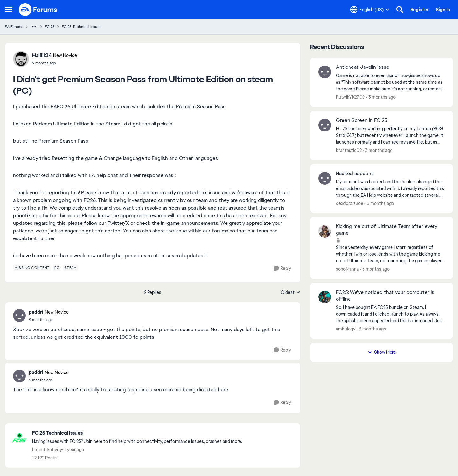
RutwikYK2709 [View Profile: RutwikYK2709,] (350, 97)
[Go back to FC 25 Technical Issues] (137, 433)
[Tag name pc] (57, 268)
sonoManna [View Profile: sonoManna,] (347, 269)
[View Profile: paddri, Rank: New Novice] (19, 316)
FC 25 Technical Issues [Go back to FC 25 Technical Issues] (82, 27)
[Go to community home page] (38, 10)
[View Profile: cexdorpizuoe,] (325, 178)
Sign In (443, 10)
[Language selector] (370, 10)
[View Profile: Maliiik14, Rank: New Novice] (21, 59)
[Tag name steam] (71, 268)
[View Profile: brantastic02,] (325, 125)
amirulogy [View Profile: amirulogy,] (346, 329)
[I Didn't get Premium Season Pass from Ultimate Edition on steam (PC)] (49, 320)
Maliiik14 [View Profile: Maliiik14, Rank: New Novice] (42, 55)
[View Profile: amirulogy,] (325, 297)
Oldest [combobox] (291, 293)
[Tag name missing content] (32, 268)
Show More (382, 352)
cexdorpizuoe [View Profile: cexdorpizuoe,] (350, 203)
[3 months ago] (381, 97)
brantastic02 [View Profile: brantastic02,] (349, 150)
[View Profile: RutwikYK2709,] (325, 72)
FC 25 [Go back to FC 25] (50, 27)
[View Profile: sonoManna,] (325, 231)
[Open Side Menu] (9, 10)
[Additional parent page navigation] (34, 27)
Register (420, 10)
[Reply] (282, 269)
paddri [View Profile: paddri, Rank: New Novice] (36, 312)
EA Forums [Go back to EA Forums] (14, 27)
